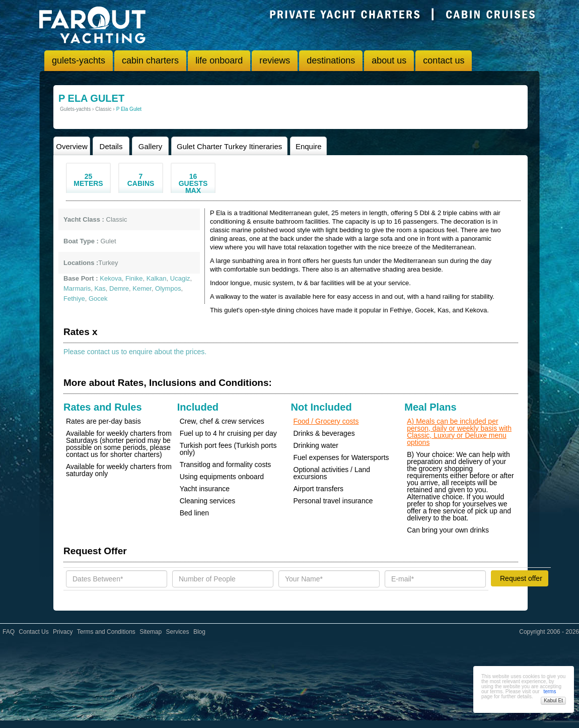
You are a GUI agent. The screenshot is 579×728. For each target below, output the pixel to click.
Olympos (168, 288)
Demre (119, 288)
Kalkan (157, 278)
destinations (331, 60)
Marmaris (77, 288)
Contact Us (33, 632)
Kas (100, 288)
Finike (134, 278)
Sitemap (151, 632)
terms (550, 691)
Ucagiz (180, 278)
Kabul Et (553, 701)
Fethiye (74, 299)
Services (178, 632)
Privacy (63, 632)
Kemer (142, 288)
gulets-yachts (79, 60)
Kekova (111, 278)
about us (389, 60)
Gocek (98, 299)
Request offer (521, 578)
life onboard (219, 60)
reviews (275, 60)
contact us (444, 60)
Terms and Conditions (106, 632)
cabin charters (150, 60)
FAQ (9, 632)
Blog (199, 632)
